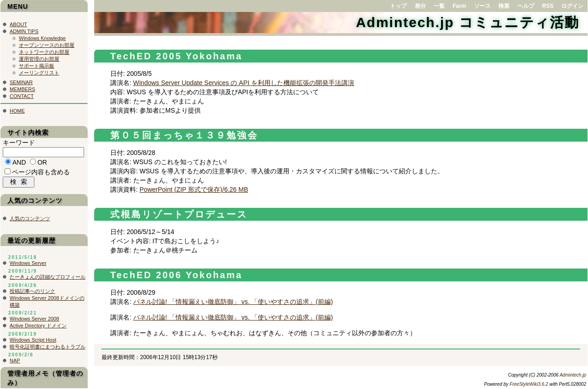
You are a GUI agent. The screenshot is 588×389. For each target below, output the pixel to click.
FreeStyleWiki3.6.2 (529, 384)
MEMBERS (23, 89)
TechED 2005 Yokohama (176, 56)
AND (19, 164)
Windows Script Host (33, 342)
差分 (420, 6)
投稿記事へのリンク (32, 293)
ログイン (572, 6)
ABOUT (18, 24)
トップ (398, 6)
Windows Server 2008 (34, 321)
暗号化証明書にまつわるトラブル (48, 349)
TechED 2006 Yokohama (176, 275)
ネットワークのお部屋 (44, 52)
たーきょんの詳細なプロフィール (48, 279)
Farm (459, 6)
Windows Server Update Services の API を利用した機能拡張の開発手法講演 (244, 83)
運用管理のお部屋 (39, 59)
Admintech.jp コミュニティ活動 (468, 22)
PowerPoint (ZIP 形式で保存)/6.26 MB (194, 189)
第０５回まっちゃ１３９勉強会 (184, 135)
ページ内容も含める (41, 173)
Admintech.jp (573, 375)
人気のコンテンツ (30, 221)
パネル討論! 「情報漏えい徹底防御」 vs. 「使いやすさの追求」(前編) (233, 302)
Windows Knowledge (42, 38)
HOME (17, 111)
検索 (504, 6)
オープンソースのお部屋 (47, 45)
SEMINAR (21, 82)
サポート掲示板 (37, 66)
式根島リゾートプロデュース (179, 214)
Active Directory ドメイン (38, 328)
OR (42, 164)
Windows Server (28, 265)
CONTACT (22, 96)
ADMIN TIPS (24, 31)
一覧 (439, 6)
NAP (15, 363)
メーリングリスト (39, 73)
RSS (548, 6)
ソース (482, 6)
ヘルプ (526, 6)
